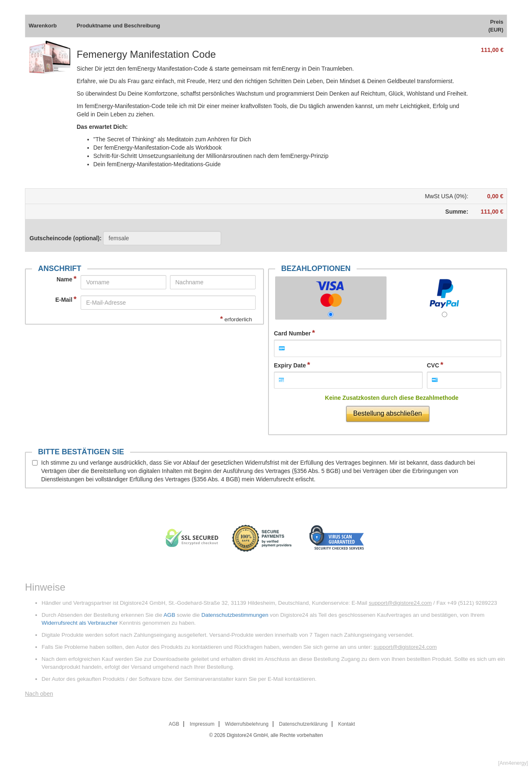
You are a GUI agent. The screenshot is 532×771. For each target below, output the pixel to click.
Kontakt (346, 724)
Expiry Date (290, 365)
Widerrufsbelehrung (247, 724)
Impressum (202, 724)
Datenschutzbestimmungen (235, 615)
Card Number (292, 333)
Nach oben (39, 694)
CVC (433, 365)
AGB (169, 615)
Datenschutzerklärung (303, 724)
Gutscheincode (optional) (125, 238)
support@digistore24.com (400, 603)
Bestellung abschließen (388, 413)
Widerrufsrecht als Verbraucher (80, 623)
